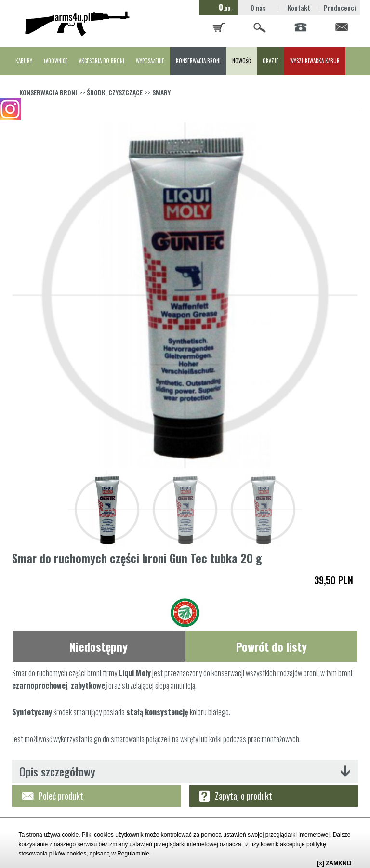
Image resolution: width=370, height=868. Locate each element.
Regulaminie (133, 854)
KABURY (24, 61)
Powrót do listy (271, 646)
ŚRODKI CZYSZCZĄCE (115, 92)
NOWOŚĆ (242, 61)
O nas (258, 7)
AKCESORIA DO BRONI (102, 61)
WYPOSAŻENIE (150, 61)
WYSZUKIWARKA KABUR (315, 61)
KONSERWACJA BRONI (198, 61)
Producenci (340, 7)
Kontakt (299, 7)
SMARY (161, 92)
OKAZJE (271, 61)
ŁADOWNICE (56, 61)
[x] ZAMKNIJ (334, 863)
